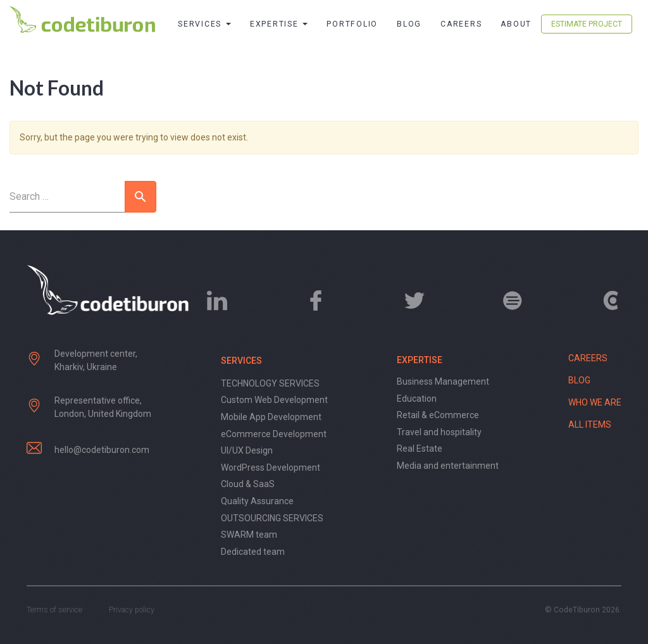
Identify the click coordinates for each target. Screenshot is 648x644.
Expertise (279, 24)
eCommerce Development (274, 434)
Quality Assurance (257, 501)
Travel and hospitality (439, 432)
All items (590, 424)
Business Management (443, 381)
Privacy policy (132, 610)
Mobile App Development (271, 417)
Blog (409, 24)
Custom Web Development (274, 400)
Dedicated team (253, 552)
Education (417, 399)
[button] (140, 197)
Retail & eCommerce (438, 415)
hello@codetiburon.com (102, 450)
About (516, 24)
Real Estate (420, 449)
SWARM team (249, 535)
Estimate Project (587, 24)
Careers (461, 24)
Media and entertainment (448, 466)
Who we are (595, 402)
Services (204, 24)
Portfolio (352, 24)
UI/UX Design (247, 450)
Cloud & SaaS (248, 484)
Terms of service (54, 610)
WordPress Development (271, 468)
